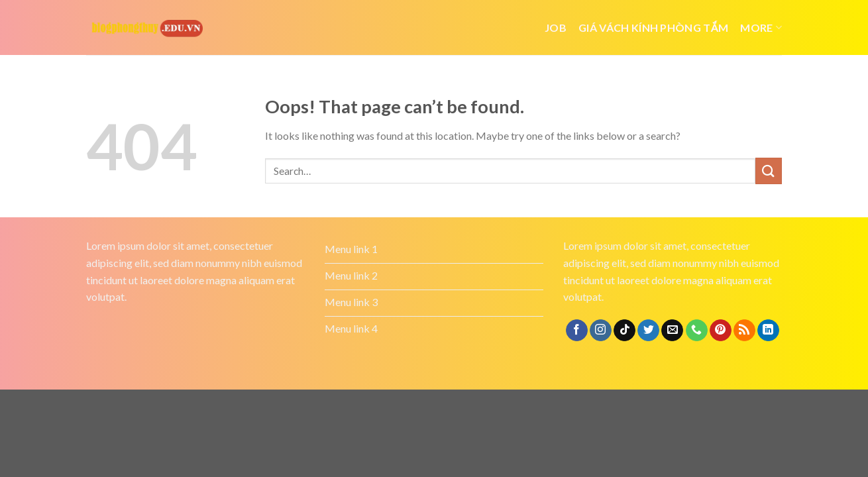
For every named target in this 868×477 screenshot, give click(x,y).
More (761, 27)
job (556, 27)
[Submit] (769, 171)
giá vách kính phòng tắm (653, 27)
